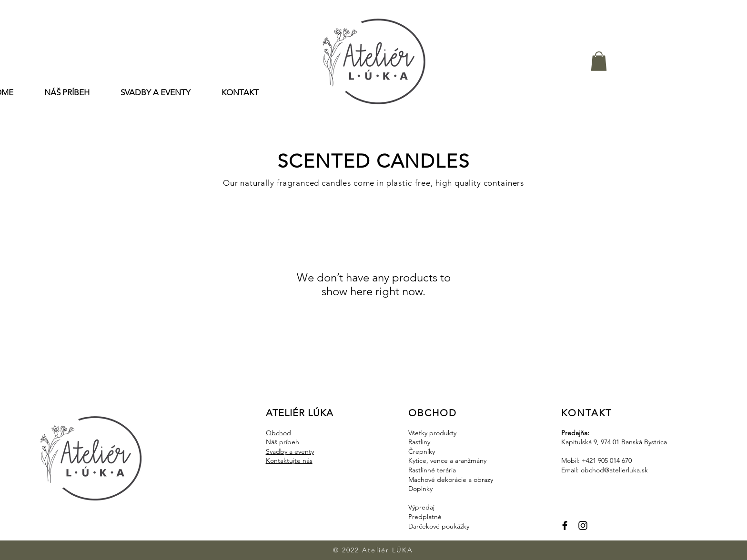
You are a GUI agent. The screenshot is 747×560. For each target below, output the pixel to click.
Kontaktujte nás (289, 460)
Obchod (278, 433)
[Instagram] (583, 525)
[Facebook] (565, 525)
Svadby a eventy (290, 451)
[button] (599, 61)
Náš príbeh (283, 442)
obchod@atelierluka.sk (614, 470)
